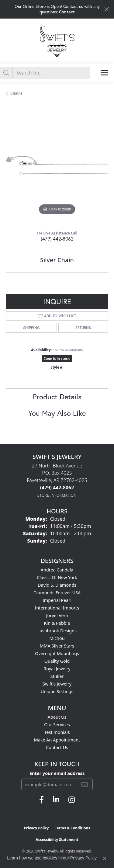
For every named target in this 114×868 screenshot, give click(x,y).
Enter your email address (57, 773)
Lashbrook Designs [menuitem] (57, 631)
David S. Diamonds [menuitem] (57, 585)
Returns (83, 328)
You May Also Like (57, 413)
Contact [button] (67, 12)
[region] (57, 166)
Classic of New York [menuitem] (57, 577)
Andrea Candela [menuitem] (57, 570)
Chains (16, 93)
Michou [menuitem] (57, 638)
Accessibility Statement (57, 840)
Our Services (57, 725)
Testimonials (57, 732)
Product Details (57, 397)
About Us (57, 717)
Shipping (31, 328)
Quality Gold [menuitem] (57, 661)
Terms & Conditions (72, 828)
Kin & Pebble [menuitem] (57, 623)
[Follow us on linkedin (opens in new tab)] (56, 800)
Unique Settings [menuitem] (57, 691)
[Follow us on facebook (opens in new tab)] (41, 800)
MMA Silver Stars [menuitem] (57, 646)
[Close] (107, 9)
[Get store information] (57, 495)
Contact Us (57, 747)
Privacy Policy (36, 828)
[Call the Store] (57, 488)
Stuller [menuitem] (57, 676)
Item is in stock (57, 358)
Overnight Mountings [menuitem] (57, 653)
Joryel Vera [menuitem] (57, 615)
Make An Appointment (57, 740)
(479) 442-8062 (57, 239)
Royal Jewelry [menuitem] (57, 669)
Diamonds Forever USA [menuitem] (57, 593)
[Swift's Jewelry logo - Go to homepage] (57, 41)
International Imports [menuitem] (57, 608)
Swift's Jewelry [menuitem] (57, 684)
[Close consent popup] (105, 858)
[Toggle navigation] (104, 73)
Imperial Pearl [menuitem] (57, 600)
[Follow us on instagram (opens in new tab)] (72, 800)
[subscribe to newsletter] (85, 784)
